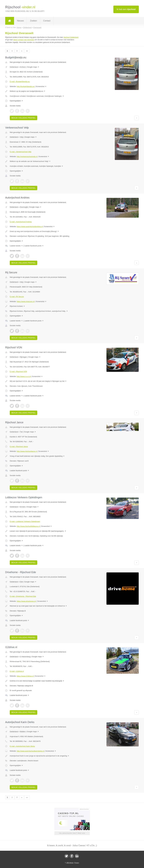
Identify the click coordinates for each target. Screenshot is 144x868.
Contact (47, 21)
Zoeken (33, 21)
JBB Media (70, 863)
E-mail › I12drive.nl (17, 671)
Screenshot (41, 86)
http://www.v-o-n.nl (24, 376)
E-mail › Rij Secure (17, 297)
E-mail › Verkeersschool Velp (21, 152)
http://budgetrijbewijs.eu (26, 86)
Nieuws (20, 21)
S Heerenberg (25, 657)
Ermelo (23, 507)
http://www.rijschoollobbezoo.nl (28, 526)
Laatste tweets (16, 246)
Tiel (21, 432)
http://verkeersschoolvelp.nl (27, 156)
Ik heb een (126, 9)
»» (27, 51)
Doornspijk (24, 207)
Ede (21, 582)
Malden (23, 732)
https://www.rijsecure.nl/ (26, 301)
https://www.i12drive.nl (25, 676)
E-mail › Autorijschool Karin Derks (22, 746)
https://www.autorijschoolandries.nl (30, 227)
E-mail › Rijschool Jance (19, 446)
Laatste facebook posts (34, 246)
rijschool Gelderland (71, 37)
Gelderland (14, 67)
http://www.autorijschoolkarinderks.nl (30, 751)
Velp (21, 137)
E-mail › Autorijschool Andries (21, 222)
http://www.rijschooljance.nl (27, 451)
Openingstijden (16, 101)
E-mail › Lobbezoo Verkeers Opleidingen (25, 521)
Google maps (33, 67)
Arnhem (23, 67)
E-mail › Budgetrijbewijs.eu (20, 82)
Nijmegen (23, 357)
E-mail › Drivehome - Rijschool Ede (23, 596)
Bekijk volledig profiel (24, 118)
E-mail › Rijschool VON (18, 372)
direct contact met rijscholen (24, 40)
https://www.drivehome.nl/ (26, 601)
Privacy (77, 863)
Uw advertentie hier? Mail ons (72, 833)
